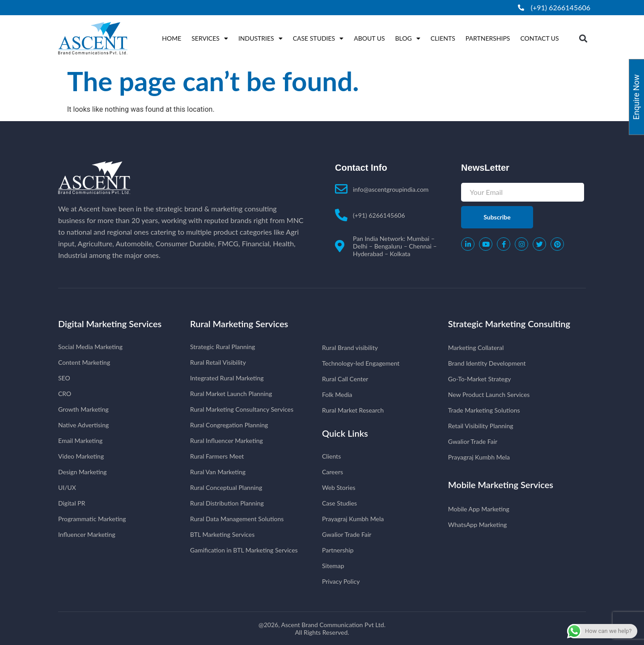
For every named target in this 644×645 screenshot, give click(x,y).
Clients (443, 38)
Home (172, 38)
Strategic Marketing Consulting (509, 324)
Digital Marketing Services (110, 324)
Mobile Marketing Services (501, 485)
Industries (261, 38)
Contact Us (539, 38)
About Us (369, 38)
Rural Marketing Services (239, 324)
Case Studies (318, 38)
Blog (408, 38)
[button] (583, 38)
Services (210, 38)
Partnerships (488, 38)
